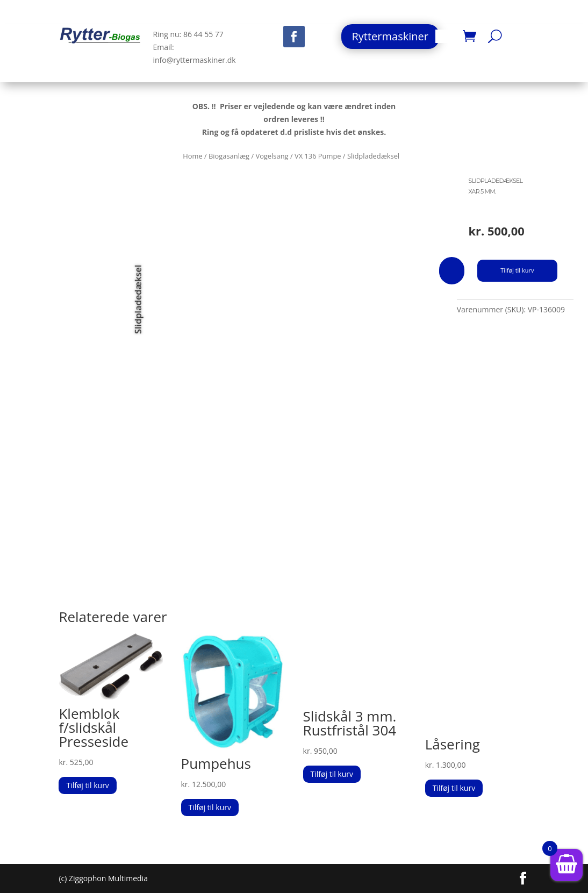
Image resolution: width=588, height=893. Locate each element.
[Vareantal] (452, 271)
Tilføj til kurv (517, 270)
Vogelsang (272, 156)
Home (192, 156)
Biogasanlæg (229, 156)
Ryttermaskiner (390, 36)
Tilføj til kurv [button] (87, 785)
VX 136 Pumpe (318, 156)
